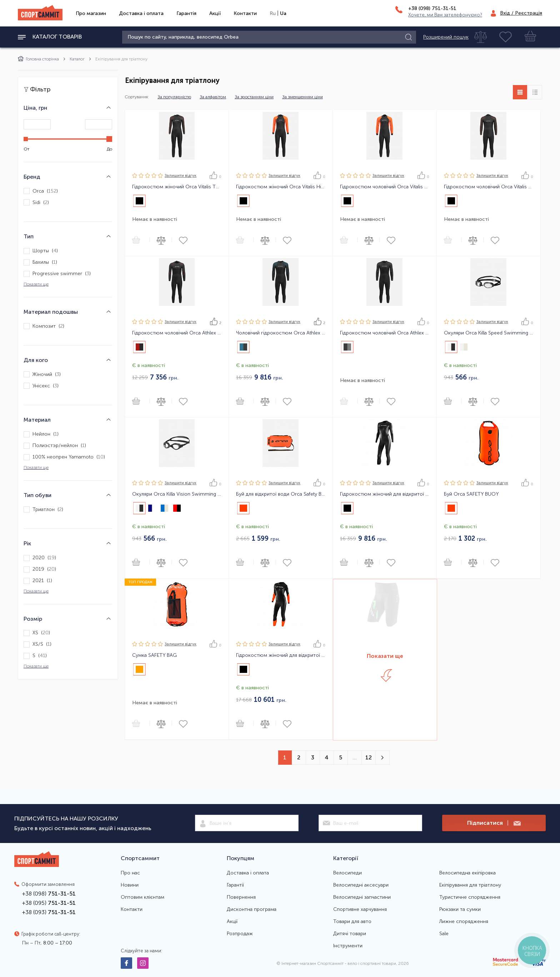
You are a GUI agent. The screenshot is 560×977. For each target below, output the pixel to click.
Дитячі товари (350, 934)
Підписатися (494, 823)
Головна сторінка (38, 59)
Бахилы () (40, 262)
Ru (273, 13)
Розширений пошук (446, 37)
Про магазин (91, 13)
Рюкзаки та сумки (460, 909)
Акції (215, 13)
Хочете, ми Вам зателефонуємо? (445, 15)
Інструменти (348, 946)
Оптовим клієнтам (142, 897)
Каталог (77, 59)
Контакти (245, 13)
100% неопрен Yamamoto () (64, 457)
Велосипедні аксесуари (361, 885)
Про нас (130, 873)
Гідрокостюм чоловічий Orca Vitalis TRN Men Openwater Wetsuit (489, 187)
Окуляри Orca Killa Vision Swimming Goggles (177, 494)
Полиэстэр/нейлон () (55, 446)
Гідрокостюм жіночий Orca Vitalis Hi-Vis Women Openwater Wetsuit (281, 187)
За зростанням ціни (254, 97)
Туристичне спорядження (470, 897)
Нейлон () (41, 434)
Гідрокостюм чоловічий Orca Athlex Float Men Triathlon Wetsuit (177, 333)
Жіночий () (42, 374)
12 (369, 757)
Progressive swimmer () (57, 274)
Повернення (241, 897)
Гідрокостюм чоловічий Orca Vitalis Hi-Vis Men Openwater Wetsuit (385, 187)
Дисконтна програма (252, 909)
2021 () (38, 581)
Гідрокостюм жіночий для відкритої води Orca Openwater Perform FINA (385, 494)
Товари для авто (352, 922)
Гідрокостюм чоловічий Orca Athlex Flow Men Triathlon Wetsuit (385, 333)
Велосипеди (347, 873)
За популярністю (174, 97)
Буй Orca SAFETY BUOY (471, 494)
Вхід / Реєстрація (521, 13)
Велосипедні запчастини (362, 897)
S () (35, 656)
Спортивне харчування (360, 909)
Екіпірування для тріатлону (470, 885)
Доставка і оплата (141, 13)
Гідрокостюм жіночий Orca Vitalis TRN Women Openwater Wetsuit (177, 187)
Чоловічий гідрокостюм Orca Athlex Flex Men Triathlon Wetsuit (281, 333)
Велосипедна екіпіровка (467, 873)
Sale (444, 934)
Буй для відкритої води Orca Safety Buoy (281, 494)
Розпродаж (240, 934)
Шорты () (41, 251)
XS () (37, 633)
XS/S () (37, 644)
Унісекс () (41, 386)
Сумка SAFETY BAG (154, 655)
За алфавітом (213, 97)
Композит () (44, 326)
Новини (130, 885)
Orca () (41, 191)
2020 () (40, 558)
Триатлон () (43, 509)
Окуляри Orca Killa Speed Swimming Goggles (489, 333)
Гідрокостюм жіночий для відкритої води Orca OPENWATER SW (281, 655)
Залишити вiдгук (181, 176)
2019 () (40, 569)
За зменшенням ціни (302, 97)
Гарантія (186, 13)
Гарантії (235, 885)
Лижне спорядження (464, 922)
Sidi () (36, 202)
